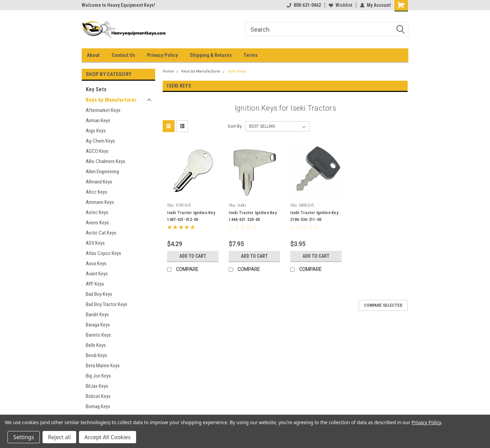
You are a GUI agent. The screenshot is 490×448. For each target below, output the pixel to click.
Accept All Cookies (108, 437)
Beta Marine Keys (103, 366)
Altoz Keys (96, 192)
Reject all (59, 437)
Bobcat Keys (98, 396)
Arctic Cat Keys (101, 233)
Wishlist (340, 5)
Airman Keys (98, 121)
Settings (24, 437)
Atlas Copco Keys (103, 253)
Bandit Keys (97, 315)
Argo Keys (96, 131)
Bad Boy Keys (99, 294)
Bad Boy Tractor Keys (107, 304)
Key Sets (96, 89)
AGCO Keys (97, 151)
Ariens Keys (97, 223)
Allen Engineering (102, 172)
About (93, 55)
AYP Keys (95, 284)
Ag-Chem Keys (100, 141)
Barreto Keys (98, 335)
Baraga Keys (98, 325)
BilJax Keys (97, 386)
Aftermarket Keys (103, 110)
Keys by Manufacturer (111, 100)
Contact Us (123, 55)
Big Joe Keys (98, 376)
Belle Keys (96, 345)
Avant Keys (97, 274)
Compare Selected (383, 305)
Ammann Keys (100, 202)
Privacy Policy (162, 55)
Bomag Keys (98, 406)
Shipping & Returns (211, 55)
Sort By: (235, 126)
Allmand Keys (99, 182)
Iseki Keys (237, 71)
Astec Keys (97, 212)
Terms (251, 55)
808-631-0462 (304, 5)
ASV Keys (95, 243)
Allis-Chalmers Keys (105, 161)
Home (168, 71)
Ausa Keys (96, 263)
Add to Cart (193, 256)
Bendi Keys (96, 355)
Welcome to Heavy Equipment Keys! (118, 5)
